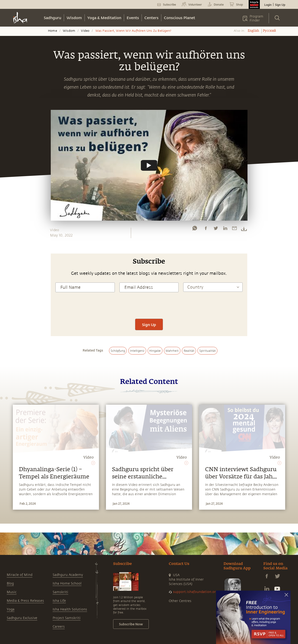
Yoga (11, 609)
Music (12, 592)
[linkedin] (225, 229)
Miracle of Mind (20, 575)
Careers (59, 627)
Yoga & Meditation (104, 18)
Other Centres (180, 601)
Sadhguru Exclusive (22, 618)
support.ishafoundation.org (195, 592)
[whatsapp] (195, 229)
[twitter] (216, 229)
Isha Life (59, 601)
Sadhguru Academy (68, 575)
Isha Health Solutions (70, 609)
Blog (10, 583)
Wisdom (74, 18)
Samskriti (60, 592)
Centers (151, 18)
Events (133, 18)
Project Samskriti (67, 618)
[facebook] (206, 229)
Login (268, 5)
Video (85, 31)
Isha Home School (67, 583)
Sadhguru (52, 18)
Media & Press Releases (25, 601)
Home (52, 31)
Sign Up (280, 5)
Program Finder (256, 18)
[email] (234, 229)
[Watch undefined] (149, 165)
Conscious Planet (179, 18)
